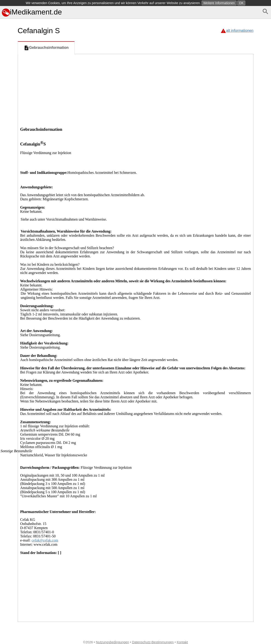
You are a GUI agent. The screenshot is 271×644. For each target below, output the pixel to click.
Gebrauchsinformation (46, 48)
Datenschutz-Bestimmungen (153, 642)
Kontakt (182, 642)
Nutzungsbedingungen (112, 642)
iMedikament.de (32, 12)
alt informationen (240, 31)
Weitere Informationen (219, 3)
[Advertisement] (136, 89)
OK (241, 3)
